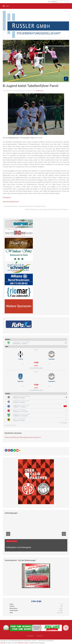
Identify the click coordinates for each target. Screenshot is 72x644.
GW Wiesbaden (16, 344)
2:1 (66, 343)
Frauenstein (24, 344)
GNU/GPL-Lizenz (23, 643)
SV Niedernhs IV (17, 416)
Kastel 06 (22, 420)
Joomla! (3, 643)
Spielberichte (40, 91)
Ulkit (44, 636)
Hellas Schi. (20, 381)
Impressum (37, 437)
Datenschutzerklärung (12, 437)
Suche (50, 2)
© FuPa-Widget (64, 423)
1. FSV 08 (20, 359)
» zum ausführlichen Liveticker (36, 368)
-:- (64, 397)
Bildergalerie (7, 198)
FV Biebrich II (16, 407)
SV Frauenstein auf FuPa (10, 425)
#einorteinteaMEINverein (11, 202)
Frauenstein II (52, 381)
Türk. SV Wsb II (25, 411)
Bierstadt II (23, 398)
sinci (35, 636)
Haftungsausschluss (26, 437)
